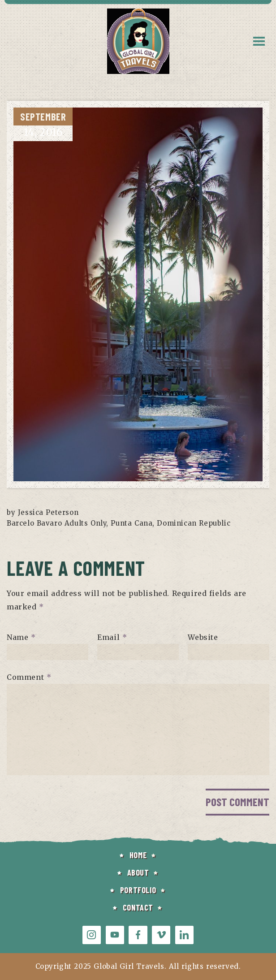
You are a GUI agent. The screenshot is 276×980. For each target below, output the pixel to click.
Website (203, 637)
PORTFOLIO (138, 890)
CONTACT (138, 907)
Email (112, 637)
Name (21, 637)
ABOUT (138, 872)
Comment (29, 677)
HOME (138, 855)
